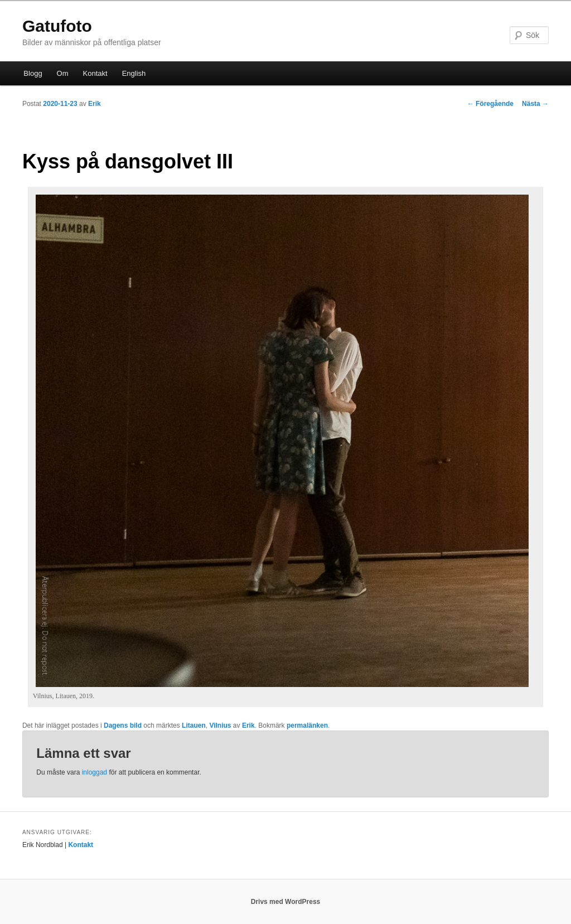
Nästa (535, 104)
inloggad (95, 772)
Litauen (194, 725)
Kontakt (95, 73)
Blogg (33, 73)
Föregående (490, 104)
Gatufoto (57, 26)
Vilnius (220, 725)
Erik (95, 104)
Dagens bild (123, 725)
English (134, 73)
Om (63, 73)
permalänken (307, 725)
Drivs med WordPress (286, 902)
